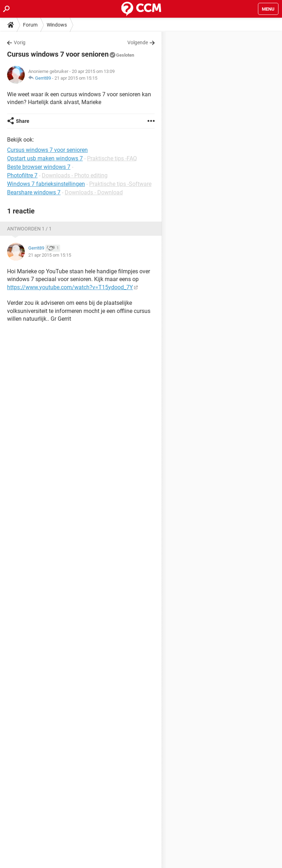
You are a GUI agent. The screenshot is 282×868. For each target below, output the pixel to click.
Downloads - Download (94, 192)
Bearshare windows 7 (34, 192)
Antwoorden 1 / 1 (29, 229)
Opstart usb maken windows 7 (45, 158)
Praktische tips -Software (120, 184)
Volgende (138, 42)
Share (23, 121)
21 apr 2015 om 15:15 (76, 78)
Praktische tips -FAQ (112, 158)
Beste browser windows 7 (39, 167)
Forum (30, 25)
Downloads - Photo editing (75, 175)
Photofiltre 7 (22, 175)
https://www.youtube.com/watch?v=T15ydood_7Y (70, 287)
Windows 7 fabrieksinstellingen (46, 184)
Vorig (20, 42)
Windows (57, 25)
